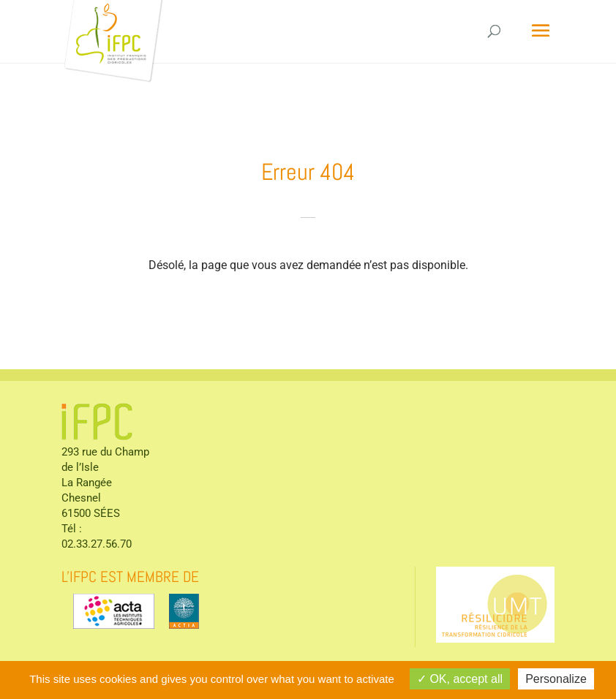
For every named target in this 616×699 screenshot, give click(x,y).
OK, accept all (460, 679)
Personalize (556, 679)
